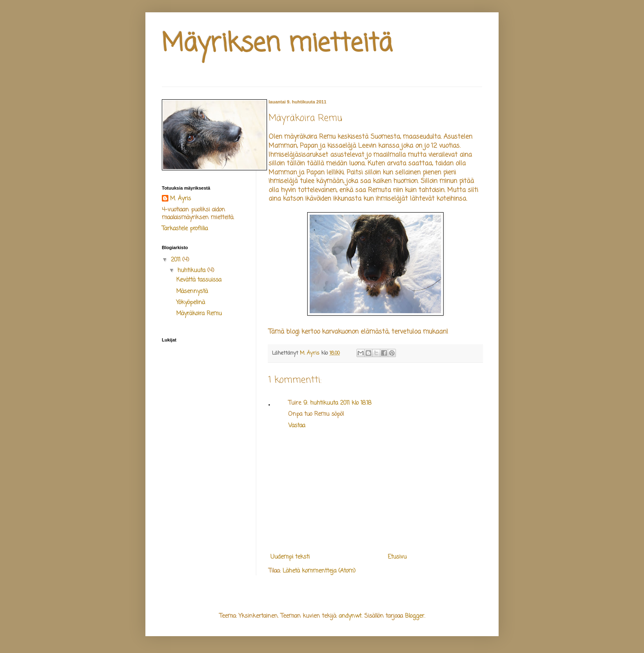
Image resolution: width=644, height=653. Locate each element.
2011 (177, 260)
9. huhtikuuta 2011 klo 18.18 (337, 403)
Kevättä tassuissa (199, 280)
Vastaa (297, 426)
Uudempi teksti (290, 557)
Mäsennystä (192, 292)
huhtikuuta (192, 271)
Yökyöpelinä (191, 303)
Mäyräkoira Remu (199, 314)
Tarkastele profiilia (185, 229)
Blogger (415, 616)
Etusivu (397, 557)
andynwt (350, 616)
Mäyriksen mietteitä (277, 44)
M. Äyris (181, 199)
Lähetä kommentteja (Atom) (319, 571)
